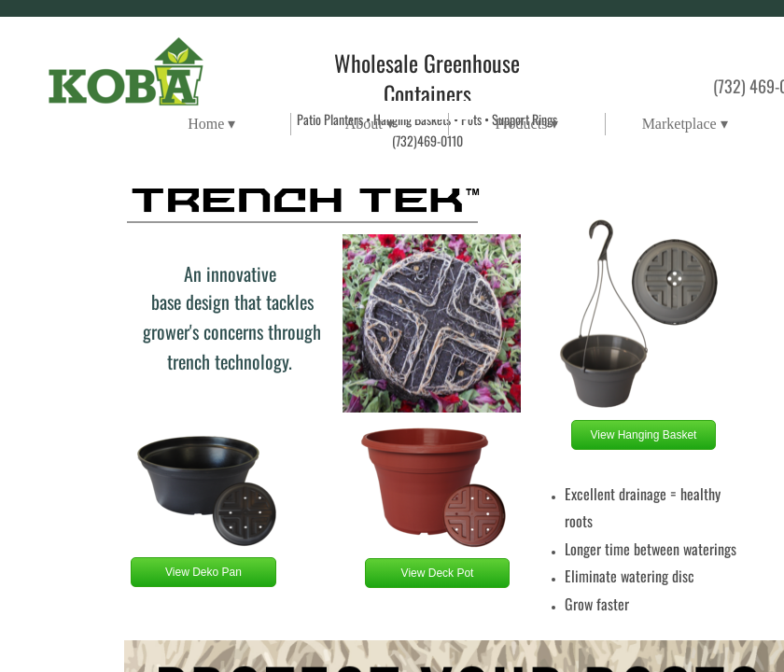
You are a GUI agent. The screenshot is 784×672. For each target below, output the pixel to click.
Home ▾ (211, 124)
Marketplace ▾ (685, 124)
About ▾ (370, 124)
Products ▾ (526, 124)
